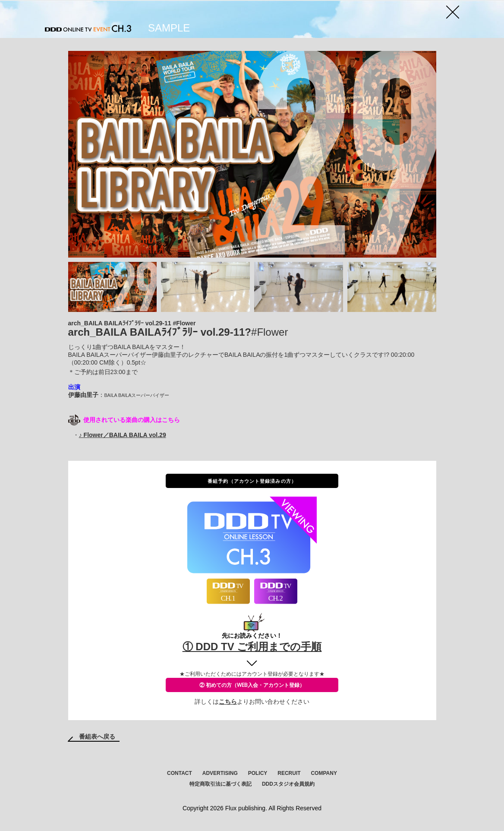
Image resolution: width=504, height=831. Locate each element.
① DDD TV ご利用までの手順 (252, 647)
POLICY (258, 773)
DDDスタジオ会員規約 (288, 784)
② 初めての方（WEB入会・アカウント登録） (252, 685)
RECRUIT (289, 773)
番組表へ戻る (97, 737)
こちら (228, 702)
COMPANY (324, 773)
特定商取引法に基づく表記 (220, 784)
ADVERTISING (220, 773)
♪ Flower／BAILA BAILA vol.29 (123, 435)
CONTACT (180, 773)
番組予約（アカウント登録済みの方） (252, 481)
